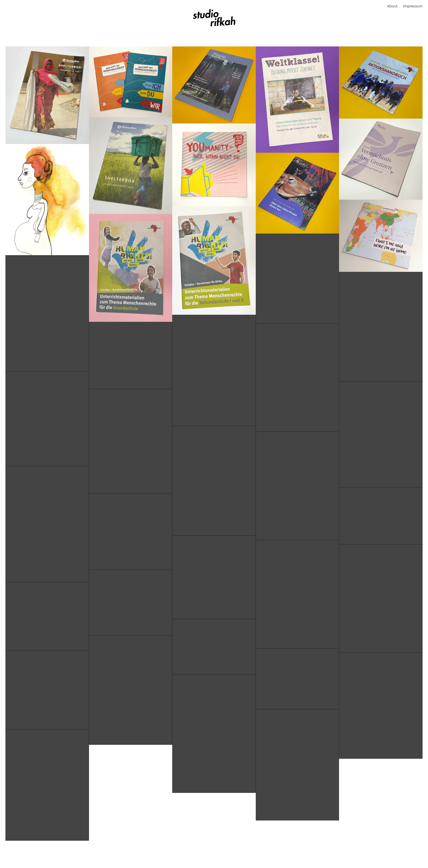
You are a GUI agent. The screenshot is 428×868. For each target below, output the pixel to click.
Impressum (413, 6)
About (392, 6)
